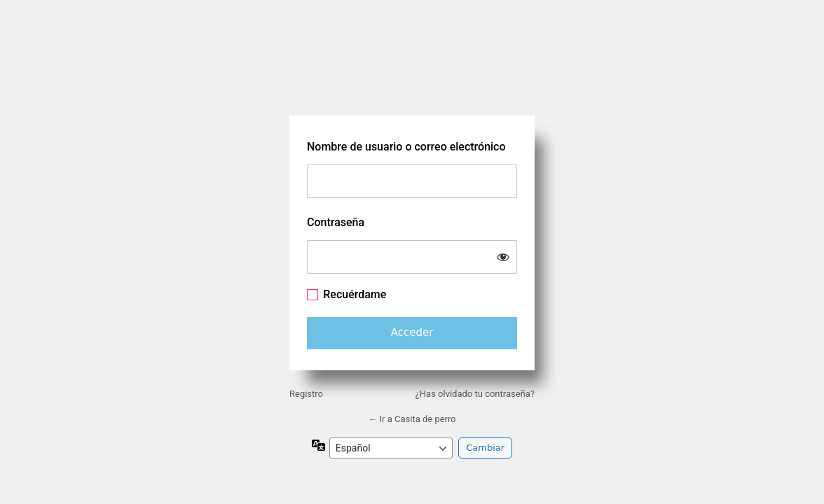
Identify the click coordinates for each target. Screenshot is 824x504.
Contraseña (336, 222)
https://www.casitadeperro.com (412, 69)
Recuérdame (355, 294)
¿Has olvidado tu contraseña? (475, 394)
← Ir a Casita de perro (412, 419)
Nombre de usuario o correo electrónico (406, 147)
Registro (306, 394)
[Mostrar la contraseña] (503, 257)
